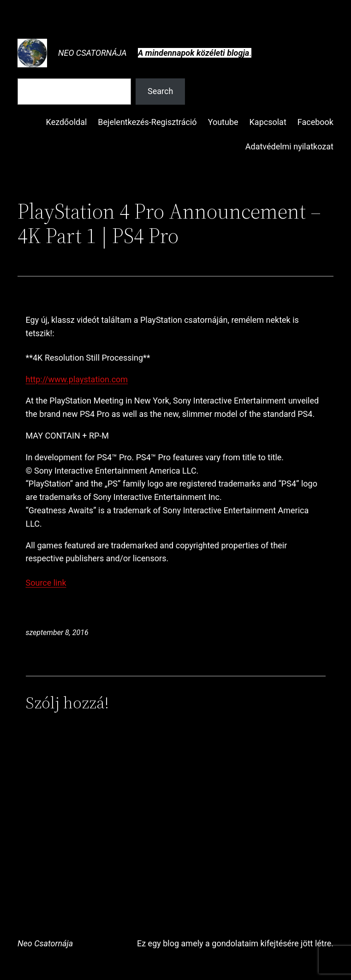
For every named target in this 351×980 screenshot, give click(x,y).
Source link (46, 583)
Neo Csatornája (92, 53)
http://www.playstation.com (77, 379)
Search (160, 91)
